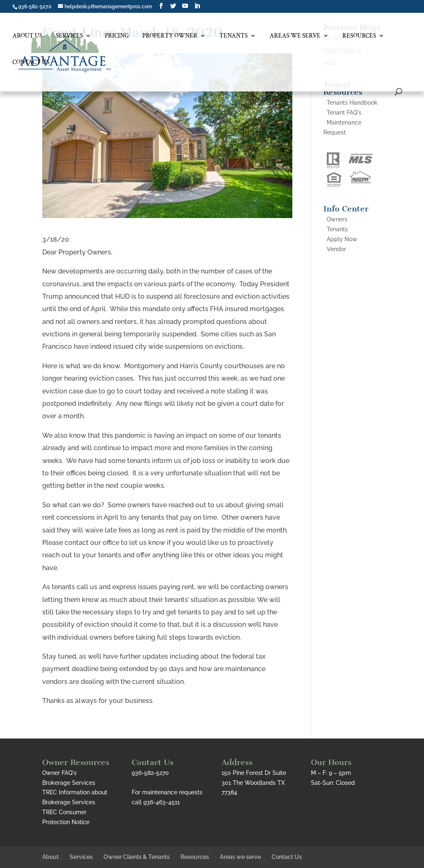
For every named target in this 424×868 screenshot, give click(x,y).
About (51, 857)
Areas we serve (295, 36)
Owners (337, 219)
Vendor (336, 249)
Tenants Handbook (352, 103)
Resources (359, 36)
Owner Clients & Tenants (137, 857)
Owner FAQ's (59, 773)
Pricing (117, 36)
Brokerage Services (69, 783)
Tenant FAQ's (344, 113)
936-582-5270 (35, 7)
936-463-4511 (161, 802)
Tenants (234, 36)
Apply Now (342, 239)
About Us (27, 36)
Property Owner (170, 36)
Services (69, 36)
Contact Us (31, 63)
